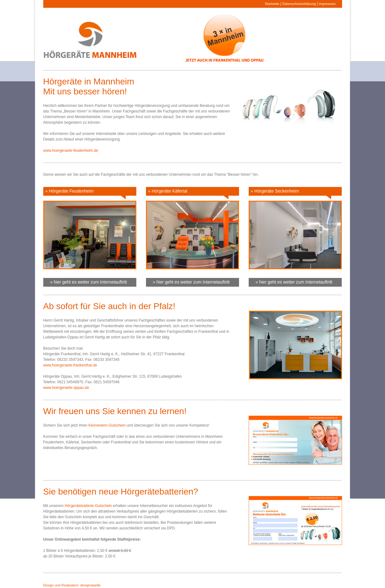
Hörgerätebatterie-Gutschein (88, 506)
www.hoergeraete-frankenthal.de (70, 365)
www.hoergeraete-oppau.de (66, 388)
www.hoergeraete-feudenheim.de (71, 151)
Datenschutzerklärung (299, 4)
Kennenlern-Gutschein (107, 425)
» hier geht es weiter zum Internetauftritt (86, 282)
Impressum (327, 4)
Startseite (272, 4)
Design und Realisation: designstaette (72, 585)
